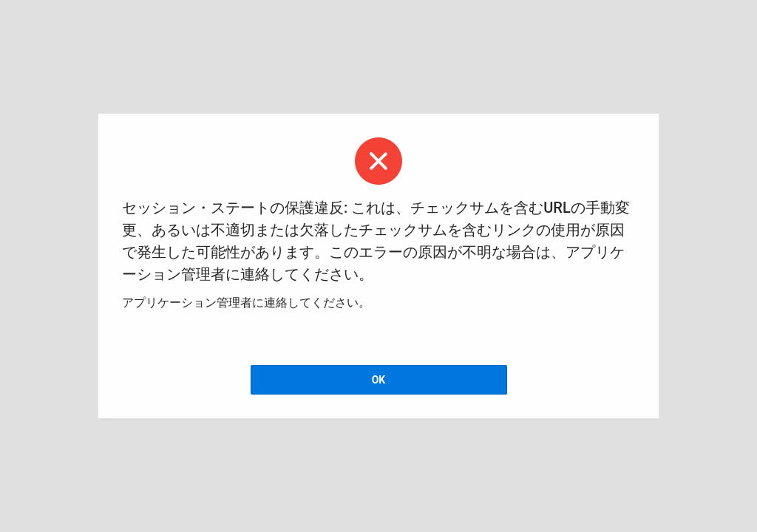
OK (379, 380)
